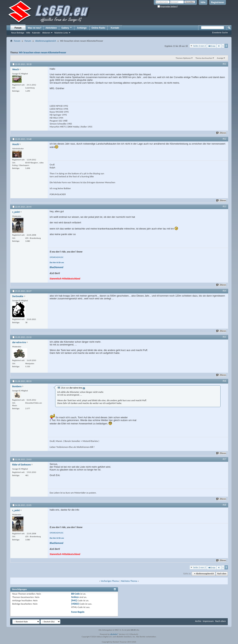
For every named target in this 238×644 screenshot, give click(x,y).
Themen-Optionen (183, 58)
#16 (224, 381)
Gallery (67, 28)
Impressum (208, 621)
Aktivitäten (51, 28)
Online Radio (98, 28)
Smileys (75, 597)
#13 (224, 206)
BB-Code (75, 594)
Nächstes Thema (129, 581)
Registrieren (218, 2)
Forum (18, 28)
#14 (224, 291)
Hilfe (203, 2)
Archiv (198, 621)
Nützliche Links (61, 33)
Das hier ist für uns (57, 262)
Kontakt (115, 28)
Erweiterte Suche (220, 33)
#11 (224, 64)
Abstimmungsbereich (46, 41)
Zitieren (221, 133)
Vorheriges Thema (110, 581)
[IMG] (74, 600)
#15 (224, 337)
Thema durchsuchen (204, 58)
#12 (224, 139)
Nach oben (222, 574)
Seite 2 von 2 (200, 46)
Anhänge (82, 28)
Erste (212, 46)
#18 (224, 505)
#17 (224, 459)
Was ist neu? (35, 28)
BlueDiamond (56, 267)
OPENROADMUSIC (57, 257)
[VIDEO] (75, 604)
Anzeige (220, 58)
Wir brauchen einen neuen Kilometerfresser (43, 52)
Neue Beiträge (18, 33)
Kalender (36, 33)
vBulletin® (114, 634)
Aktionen (46, 33)
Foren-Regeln (78, 612)
